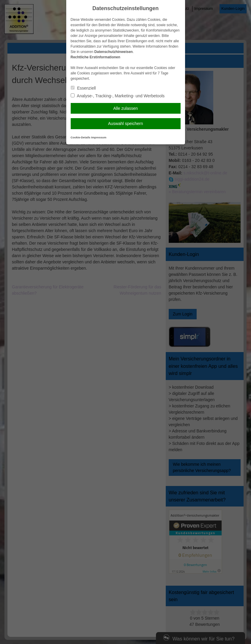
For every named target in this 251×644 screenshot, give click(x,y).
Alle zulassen (125, 108)
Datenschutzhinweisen (114, 52)
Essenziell (83, 88)
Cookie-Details (81, 137)
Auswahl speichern (126, 124)
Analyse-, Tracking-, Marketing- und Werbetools (118, 96)
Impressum (99, 137)
